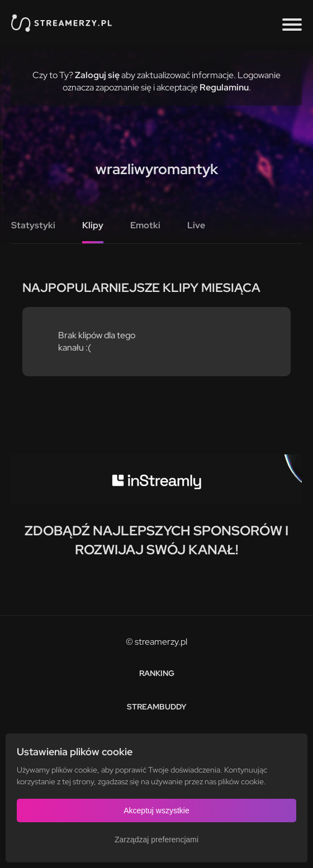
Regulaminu (224, 87)
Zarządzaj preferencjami (156, 840)
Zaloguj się (97, 75)
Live (196, 225)
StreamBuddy (157, 707)
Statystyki (33, 225)
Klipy (93, 225)
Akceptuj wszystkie (156, 811)
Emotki (145, 225)
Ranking (157, 673)
